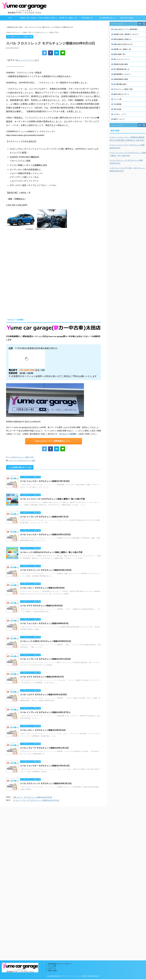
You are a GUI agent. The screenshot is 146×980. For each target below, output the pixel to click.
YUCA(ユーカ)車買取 (68, 434)
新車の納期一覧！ (88, 18)
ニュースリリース (27, 60)
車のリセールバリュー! (122, 59)
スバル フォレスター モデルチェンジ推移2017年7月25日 (45, 481)
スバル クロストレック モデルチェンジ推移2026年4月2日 (126, 162)
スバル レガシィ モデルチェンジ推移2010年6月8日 (42, 588)
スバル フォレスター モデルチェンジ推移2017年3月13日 (45, 766)
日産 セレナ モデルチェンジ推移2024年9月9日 (32, 797)
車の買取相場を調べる (107, 18)
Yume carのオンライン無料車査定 (126, 29)
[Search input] (124, 24)
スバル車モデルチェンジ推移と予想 (21, 457)
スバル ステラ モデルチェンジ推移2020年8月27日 (42, 677)
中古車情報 (117, 104)
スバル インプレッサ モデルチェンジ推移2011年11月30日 (45, 659)
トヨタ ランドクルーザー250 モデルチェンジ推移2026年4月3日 (127, 169)
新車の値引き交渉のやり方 (123, 44)
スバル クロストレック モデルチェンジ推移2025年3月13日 (46, 783)
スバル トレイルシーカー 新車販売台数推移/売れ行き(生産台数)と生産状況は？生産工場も (127, 139)
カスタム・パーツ (120, 114)
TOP (10, 18)
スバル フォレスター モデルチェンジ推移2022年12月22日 (45, 535)
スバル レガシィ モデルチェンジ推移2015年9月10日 (43, 730)
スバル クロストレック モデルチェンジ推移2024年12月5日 (46, 570)
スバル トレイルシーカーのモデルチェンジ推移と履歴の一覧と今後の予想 (52, 499)
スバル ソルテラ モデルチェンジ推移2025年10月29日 (43, 695)
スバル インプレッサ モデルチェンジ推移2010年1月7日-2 (45, 712)
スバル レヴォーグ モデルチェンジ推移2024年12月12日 (44, 748)
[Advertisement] (27, 295)
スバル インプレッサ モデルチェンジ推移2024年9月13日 (36, 800)
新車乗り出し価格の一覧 (68, 18)
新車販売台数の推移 (121, 64)
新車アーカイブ (119, 119)
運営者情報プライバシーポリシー (60, 813)
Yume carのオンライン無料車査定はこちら (54, 441)
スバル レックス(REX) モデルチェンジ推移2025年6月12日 (46, 641)
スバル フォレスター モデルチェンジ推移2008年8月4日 (44, 623)
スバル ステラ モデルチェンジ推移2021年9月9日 (41, 606)
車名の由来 (117, 109)
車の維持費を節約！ (121, 84)
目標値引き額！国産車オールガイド (29, 19)
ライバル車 (117, 99)
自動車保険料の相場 (121, 79)
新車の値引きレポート (121, 94)
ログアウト (52, 817)
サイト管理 (52, 815)
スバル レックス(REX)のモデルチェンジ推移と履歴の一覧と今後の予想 (51, 552)
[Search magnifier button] (144, 24)
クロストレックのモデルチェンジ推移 (22, 460)
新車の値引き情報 (127, 18)
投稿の (52, 819)
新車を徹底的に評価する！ (49, 18)
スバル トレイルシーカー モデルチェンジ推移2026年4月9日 (127, 146)
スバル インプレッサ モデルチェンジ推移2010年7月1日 (44, 517)
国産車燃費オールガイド (122, 74)
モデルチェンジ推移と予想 (123, 89)
